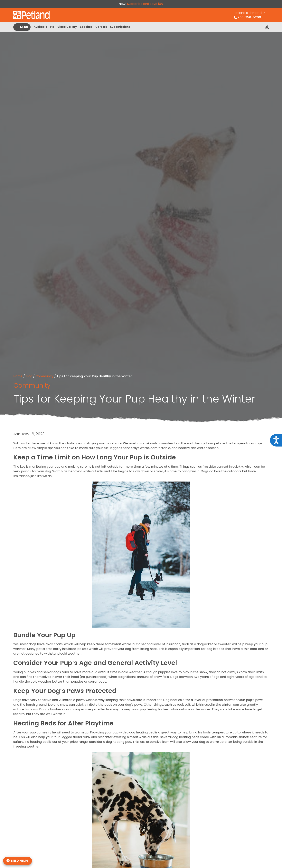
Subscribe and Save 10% (145, 4)
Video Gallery (67, 27)
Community (44, 376)
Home (18, 376)
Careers (101, 27)
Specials (86, 27)
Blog (29, 376)
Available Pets (44, 27)
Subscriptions (120, 27)
